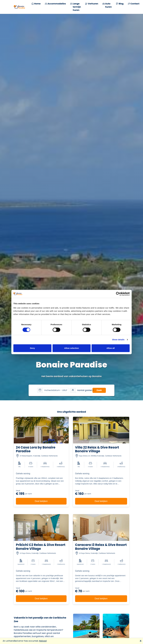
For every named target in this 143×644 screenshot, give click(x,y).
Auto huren (107, 5)
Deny (32, 348)
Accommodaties (55, 4)
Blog (120, 4)
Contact (134, 4)
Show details (118, 340)
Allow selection (71, 348)
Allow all (111, 348)
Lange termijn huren (76, 7)
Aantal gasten (84, 390)
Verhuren (92, 4)
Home (36, 4)
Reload (43, 641)
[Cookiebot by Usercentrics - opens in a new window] (118, 294)
